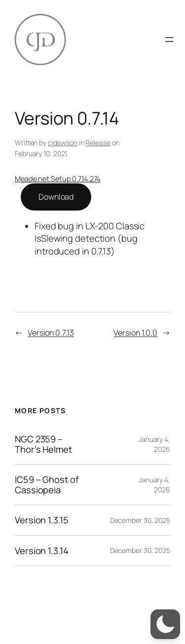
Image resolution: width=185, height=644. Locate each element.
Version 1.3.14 (42, 551)
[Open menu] (169, 40)
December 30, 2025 (140, 520)
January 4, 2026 (154, 444)
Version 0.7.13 (51, 333)
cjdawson (63, 143)
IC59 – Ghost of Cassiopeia (47, 485)
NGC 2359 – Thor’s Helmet (43, 444)
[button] (165, 624)
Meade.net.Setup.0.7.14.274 (58, 178)
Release (98, 143)
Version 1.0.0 (135, 333)
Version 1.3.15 (42, 520)
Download (56, 197)
